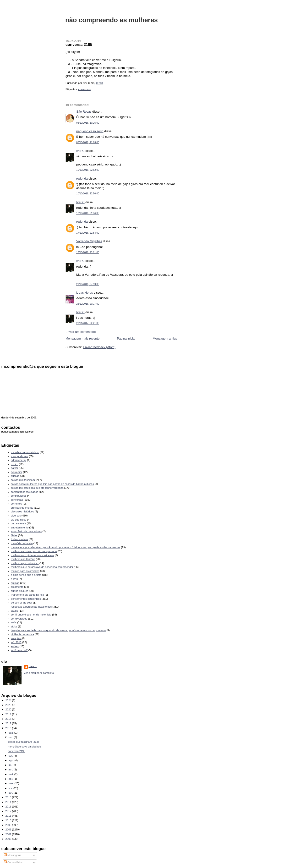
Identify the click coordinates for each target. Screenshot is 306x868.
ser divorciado (19, 619)
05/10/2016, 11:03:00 (88, 142)
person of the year (22, 603)
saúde (15, 611)
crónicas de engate (22, 508)
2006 (9, 839)
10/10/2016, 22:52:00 (88, 170)
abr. (11, 779)
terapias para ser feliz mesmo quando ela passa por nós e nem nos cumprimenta (58, 630)
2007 (9, 834)
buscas (15, 476)
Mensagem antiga (165, 338)
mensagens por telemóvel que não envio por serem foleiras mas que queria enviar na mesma (66, 547)
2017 (9, 723)
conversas (84, 89)
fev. (11, 788)
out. (11, 737)
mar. (12, 783)
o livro (14, 579)
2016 (9, 728)
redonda (82, 179)
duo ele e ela (19, 523)
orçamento (17, 587)
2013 (9, 807)
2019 (9, 714)
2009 (9, 825)
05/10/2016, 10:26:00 (88, 123)
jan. (11, 793)
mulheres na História (23, 559)
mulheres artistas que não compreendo (34, 551)
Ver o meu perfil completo (39, 673)
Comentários (13, 862)
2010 (9, 820)
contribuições (19, 496)
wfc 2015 (16, 642)
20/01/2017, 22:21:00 (88, 323)
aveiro (15, 464)
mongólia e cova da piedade (24, 747)
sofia (14, 622)
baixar (15, 468)
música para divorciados (25, 571)
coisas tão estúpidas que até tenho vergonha (37, 488)
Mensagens (12, 855)
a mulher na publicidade (25, 452)
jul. (11, 765)
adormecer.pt (19, 460)
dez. (11, 733)
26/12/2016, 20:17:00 (88, 304)
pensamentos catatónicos (26, 599)
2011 (9, 816)
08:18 (99, 83)
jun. (11, 769)
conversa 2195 (79, 44)
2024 (9, 700)
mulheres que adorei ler (25, 563)
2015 (9, 797)
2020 (9, 709)
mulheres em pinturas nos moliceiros (33, 555)
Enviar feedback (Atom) (99, 347)
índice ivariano (19, 539)
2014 (9, 802)
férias (14, 535)
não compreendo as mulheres (112, 20)
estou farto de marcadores (26, 531)
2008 (9, 830)
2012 (9, 811)
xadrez (15, 646)
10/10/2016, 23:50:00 (88, 194)
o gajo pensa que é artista (26, 575)
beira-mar (17, 472)
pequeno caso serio (90, 131)
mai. (11, 774)
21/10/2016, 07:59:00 (88, 284)
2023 (9, 705)
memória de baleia (22, 543)
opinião (15, 583)
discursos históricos (22, 511)
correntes (16, 504)
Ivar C (80, 151)
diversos (16, 516)
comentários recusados (25, 492)
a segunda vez (20, 456)
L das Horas (85, 293)
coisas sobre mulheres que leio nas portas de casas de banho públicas (52, 484)
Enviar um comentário (81, 332)
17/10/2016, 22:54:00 (88, 233)
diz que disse (19, 520)
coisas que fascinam (23, 480)
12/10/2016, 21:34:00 (88, 213)
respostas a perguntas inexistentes (31, 607)
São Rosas (84, 112)
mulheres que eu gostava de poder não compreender (42, 567)
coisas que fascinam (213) (23, 742)
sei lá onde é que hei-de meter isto (31, 615)
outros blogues (20, 591)
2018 (9, 719)
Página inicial (126, 338)
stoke (14, 626)
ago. (12, 760)
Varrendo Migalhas (89, 241)
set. (11, 756)
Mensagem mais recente (82, 338)
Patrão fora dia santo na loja (27, 595)
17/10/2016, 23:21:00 (88, 252)
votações (16, 638)
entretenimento (20, 527)
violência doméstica (22, 634)
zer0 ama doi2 (19, 650)
